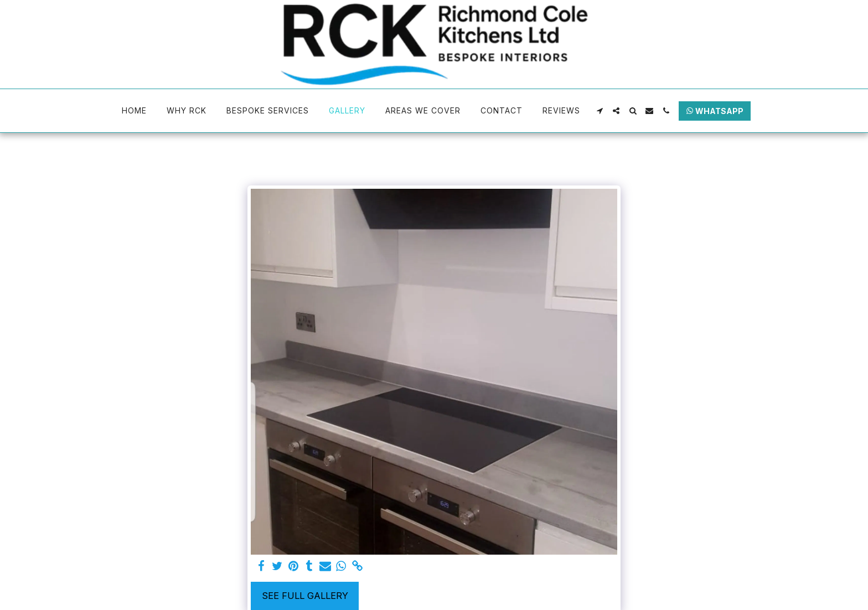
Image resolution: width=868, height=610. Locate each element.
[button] (600, 111)
